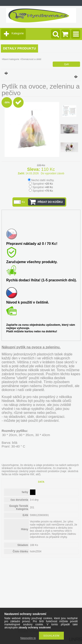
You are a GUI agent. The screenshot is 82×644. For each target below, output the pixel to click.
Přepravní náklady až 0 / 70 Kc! (32, 244)
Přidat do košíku (50, 202)
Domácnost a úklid (31, 59)
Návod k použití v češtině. (28, 302)
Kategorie (18, 33)
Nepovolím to (28, 638)
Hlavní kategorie (11, 59)
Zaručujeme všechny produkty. (32, 262)
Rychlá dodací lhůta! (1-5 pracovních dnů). (41, 280)
